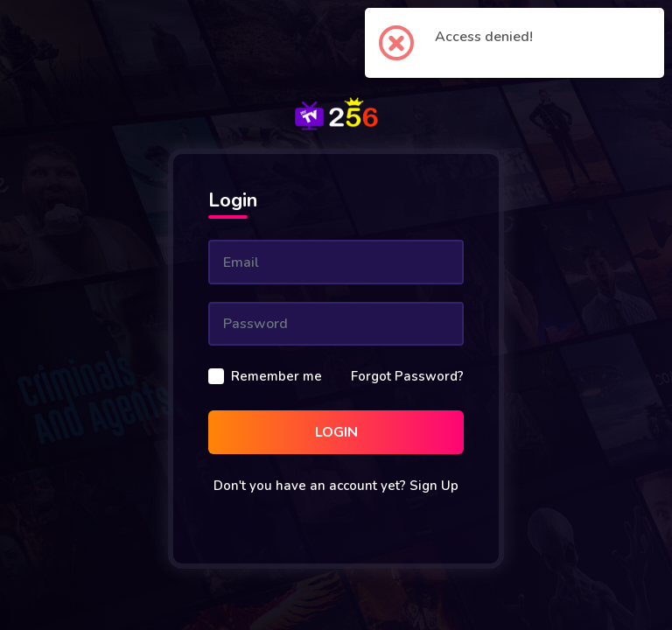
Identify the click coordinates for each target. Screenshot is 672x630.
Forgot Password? (407, 376)
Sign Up (434, 486)
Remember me (276, 376)
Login (336, 432)
